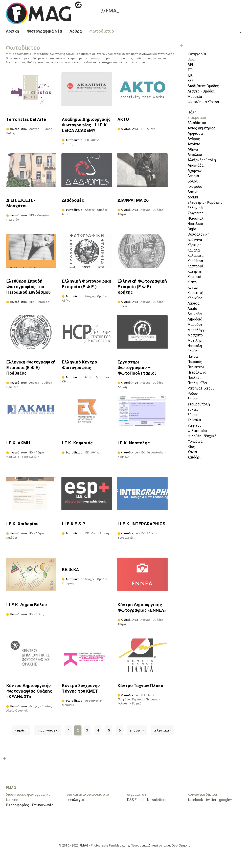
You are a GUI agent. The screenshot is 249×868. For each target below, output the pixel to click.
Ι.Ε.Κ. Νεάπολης (134, 443)
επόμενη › (137, 730)
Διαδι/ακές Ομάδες (203, 86)
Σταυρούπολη (199, 404)
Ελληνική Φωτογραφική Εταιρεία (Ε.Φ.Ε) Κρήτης (142, 287)
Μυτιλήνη (196, 340)
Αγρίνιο (194, 144)
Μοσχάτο (195, 335)
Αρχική (12, 31)
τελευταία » (162, 730)
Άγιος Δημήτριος (201, 128)
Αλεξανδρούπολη (202, 160)
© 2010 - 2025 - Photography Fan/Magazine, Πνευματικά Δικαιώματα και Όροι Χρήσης (125, 846)
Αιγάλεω (195, 155)
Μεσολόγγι (197, 330)
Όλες (192, 59)
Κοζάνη (194, 287)
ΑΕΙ (190, 65)
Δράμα (193, 197)
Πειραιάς (195, 362)
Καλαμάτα (196, 256)
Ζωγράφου (197, 213)
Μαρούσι (195, 325)
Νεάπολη (195, 346)
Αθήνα (193, 149)
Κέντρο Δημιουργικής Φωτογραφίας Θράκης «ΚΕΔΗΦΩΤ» (29, 691)
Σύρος (193, 415)
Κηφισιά (194, 277)
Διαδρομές (73, 200)
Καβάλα (194, 250)
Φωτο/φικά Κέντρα (203, 102)
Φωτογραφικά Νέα (44, 31)
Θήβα (192, 229)
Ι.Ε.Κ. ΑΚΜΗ (18, 443)
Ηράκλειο (195, 224)
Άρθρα (76, 31)
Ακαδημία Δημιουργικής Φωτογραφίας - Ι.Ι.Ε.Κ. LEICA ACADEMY (86, 125)
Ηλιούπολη (197, 218)
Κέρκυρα (195, 245)
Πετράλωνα (197, 372)
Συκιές (193, 409)
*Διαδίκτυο (197, 123)
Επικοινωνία (43, 805)
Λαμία (192, 309)
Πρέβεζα (195, 378)
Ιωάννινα (195, 240)
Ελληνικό (195, 208)
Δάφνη (193, 192)
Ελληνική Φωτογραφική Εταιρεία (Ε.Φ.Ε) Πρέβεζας (31, 368)
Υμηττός (195, 425)
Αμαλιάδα (196, 165)
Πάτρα (193, 356)
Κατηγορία (197, 54)
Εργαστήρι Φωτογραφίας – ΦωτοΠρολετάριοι (137, 368)
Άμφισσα (195, 133)
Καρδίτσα (195, 261)
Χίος (191, 447)
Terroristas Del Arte (26, 119)
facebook (195, 800)
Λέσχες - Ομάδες (201, 91)
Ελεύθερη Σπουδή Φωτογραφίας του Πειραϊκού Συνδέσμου (28, 287)
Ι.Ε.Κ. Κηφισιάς (77, 443)
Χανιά (192, 452)
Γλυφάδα (195, 187)
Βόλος (193, 181)
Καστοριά (195, 266)
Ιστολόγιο (75, 800)
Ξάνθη (193, 351)
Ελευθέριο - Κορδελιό (205, 202)
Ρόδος (193, 394)
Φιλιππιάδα (197, 431)
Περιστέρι (196, 367)
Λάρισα (194, 303)
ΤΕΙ (190, 70)
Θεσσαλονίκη (199, 234)
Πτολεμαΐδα (197, 383)
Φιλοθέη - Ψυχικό (202, 436)
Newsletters (157, 800)
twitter (211, 800)
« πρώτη (21, 730)
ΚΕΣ (191, 81)
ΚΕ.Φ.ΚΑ (70, 569)
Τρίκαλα (194, 420)
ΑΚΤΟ (123, 119)
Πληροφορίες (17, 805)
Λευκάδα (195, 314)
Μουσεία (195, 97)
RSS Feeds (136, 800)
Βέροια (193, 176)
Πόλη (192, 112)
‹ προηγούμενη (48, 730)
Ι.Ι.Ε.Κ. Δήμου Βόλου (27, 605)
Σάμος (193, 399)
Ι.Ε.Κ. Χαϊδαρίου (22, 524)
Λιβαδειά (195, 319)
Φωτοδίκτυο (102, 31)
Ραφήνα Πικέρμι (201, 388)
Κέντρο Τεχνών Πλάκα (140, 686)
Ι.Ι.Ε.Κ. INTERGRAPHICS (141, 524)
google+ (226, 800)
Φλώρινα (195, 441)
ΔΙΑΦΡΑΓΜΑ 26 (133, 200)
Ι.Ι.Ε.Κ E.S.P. (74, 524)
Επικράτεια (197, 118)
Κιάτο (192, 282)
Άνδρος (194, 139)
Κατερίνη (195, 271)
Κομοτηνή (195, 293)
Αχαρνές (195, 171)
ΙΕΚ (190, 75)
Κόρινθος (195, 298)
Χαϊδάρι (194, 457)
